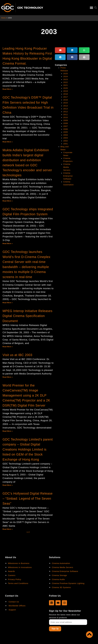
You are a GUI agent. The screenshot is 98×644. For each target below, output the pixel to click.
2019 (66, 91)
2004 (66, 135)
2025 (66, 74)
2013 (66, 109)
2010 (66, 117)
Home (4, 18)
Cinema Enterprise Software (68, 176)
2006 (66, 129)
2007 (66, 126)
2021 (66, 85)
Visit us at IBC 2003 (17, 355)
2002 (66, 141)
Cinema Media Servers (67, 167)
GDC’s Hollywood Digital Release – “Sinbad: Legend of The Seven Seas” (28, 498)
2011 (66, 115)
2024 (66, 76)
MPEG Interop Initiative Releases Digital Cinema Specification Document (27, 316)
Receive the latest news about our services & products (65, 616)
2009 (66, 120)
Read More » (8, 89)
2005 (66, 132)
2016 (66, 100)
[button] (91, 8)
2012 (66, 112)
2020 (66, 88)
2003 (66, 138)
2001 (66, 144)
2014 (66, 106)
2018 (66, 94)
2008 (66, 123)
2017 (66, 97)
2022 (66, 82)
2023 (66, 79)
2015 (66, 103)
